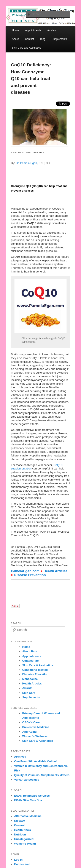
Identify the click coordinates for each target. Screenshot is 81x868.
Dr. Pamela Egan (26, 163)
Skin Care (29, 693)
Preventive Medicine (36, 727)
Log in (18, 860)
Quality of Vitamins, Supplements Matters (42, 775)
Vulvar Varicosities (27, 780)
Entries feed (22, 864)
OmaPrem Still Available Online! (36, 761)
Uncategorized (24, 839)
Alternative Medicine (28, 816)
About (15, 39)
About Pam (30, 651)
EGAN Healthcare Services (32, 796)
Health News (23, 830)
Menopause (30, 679)
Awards (27, 688)
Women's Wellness (35, 736)
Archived (20, 757)
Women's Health (25, 844)
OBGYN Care (31, 722)
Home (15, 30)
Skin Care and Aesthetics (26, 48)
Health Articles (55, 571)
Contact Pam (31, 661)
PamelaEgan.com (25, 571)
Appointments (32, 656)
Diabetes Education (35, 674)
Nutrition (20, 834)
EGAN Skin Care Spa (28, 800)
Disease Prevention (30, 575)
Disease (20, 821)
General (19, 825)
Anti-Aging (29, 732)
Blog (43, 39)
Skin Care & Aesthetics (38, 665)
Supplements (59, 39)
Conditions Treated (35, 670)
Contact (29, 39)
